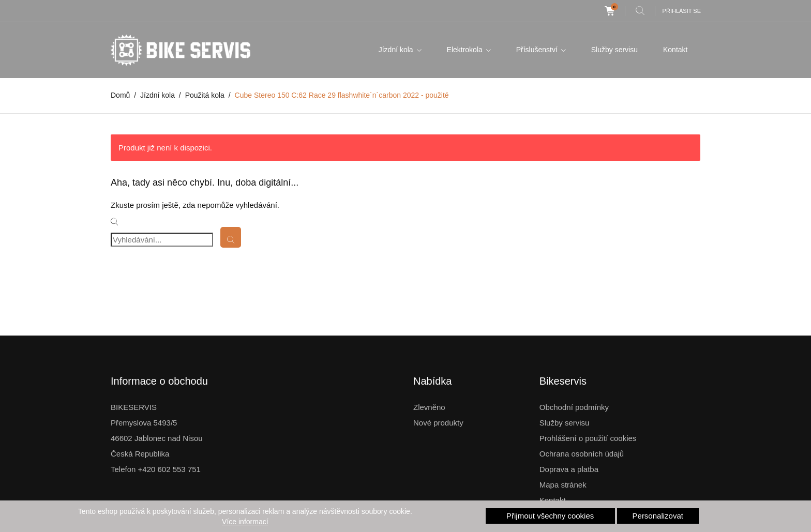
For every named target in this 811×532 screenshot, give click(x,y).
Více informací (245, 522)
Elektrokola (466, 50)
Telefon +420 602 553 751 (156, 469)
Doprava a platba (569, 469)
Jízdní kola (397, 50)
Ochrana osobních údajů (582, 454)
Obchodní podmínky (574, 407)
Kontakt (675, 50)
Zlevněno (429, 407)
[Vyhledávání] (162, 240)
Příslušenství (538, 50)
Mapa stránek (563, 485)
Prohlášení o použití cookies (588, 438)
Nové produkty (438, 423)
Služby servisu (614, 50)
